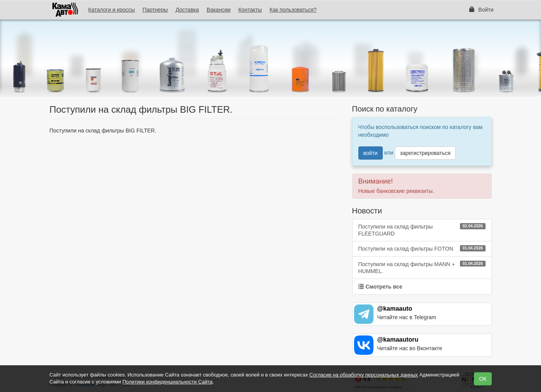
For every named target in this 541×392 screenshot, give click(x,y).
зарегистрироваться (425, 153)
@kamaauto (395, 309)
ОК (483, 379)
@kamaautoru (398, 340)
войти (371, 153)
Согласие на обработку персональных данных (364, 375)
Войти (481, 10)
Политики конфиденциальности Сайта (168, 382)
